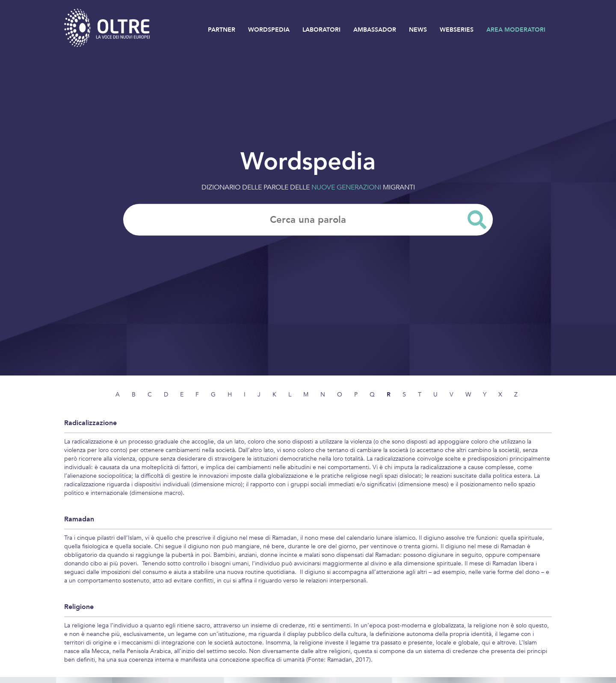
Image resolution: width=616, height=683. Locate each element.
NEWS (418, 30)
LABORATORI (321, 30)
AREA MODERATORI (516, 30)
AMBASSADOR (375, 30)
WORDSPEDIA (269, 30)
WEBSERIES (457, 30)
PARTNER (222, 30)
